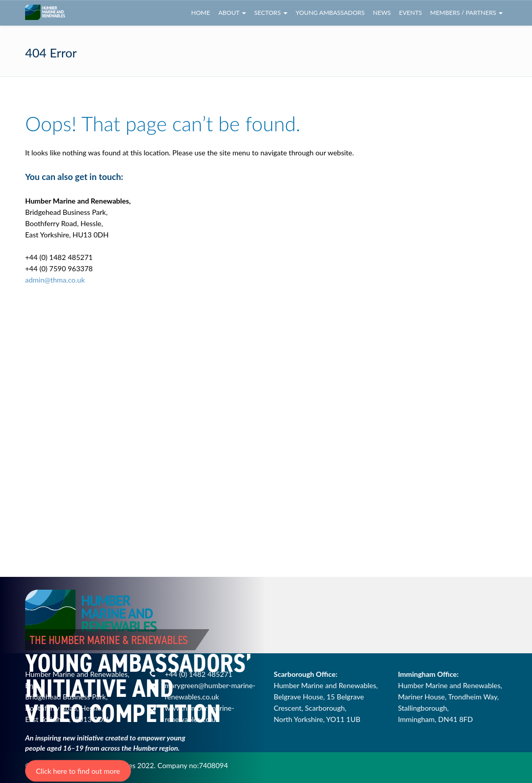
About (232, 13)
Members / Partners (466, 13)
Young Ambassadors (330, 13)
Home (201, 13)
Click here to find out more (78, 771)
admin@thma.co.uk (55, 280)
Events (411, 13)
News (382, 13)
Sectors (271, 13)
